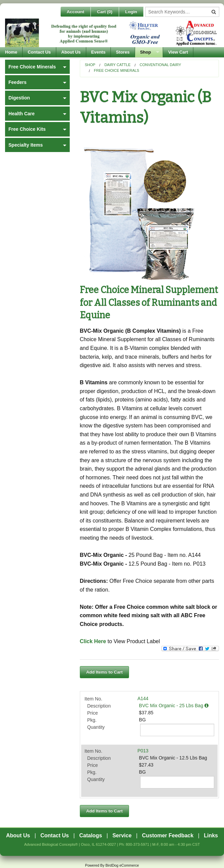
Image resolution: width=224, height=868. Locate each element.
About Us (71, 52)
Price (93, 713)
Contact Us (39, 52)
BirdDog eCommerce (122, 865)
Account (75, 12)
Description (99, 706)
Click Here (93, 641)
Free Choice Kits (27, 129)
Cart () (105, 12)
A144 (143, 698)
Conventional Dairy (161, 65)
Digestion (19, 98)
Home (11, 52)
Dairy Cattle (118, 65)
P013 (143, 751)
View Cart (178, 52)
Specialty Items (26, 145)
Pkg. (92, 720)
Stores (123, 52)
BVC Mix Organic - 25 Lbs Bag (174, 706)
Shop (146, 52)
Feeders (18, 82)
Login (131, 12)
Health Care (22, 114)
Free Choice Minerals (117, 70)
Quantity (96, 727)
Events (99, 52)
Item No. (93, 699)
